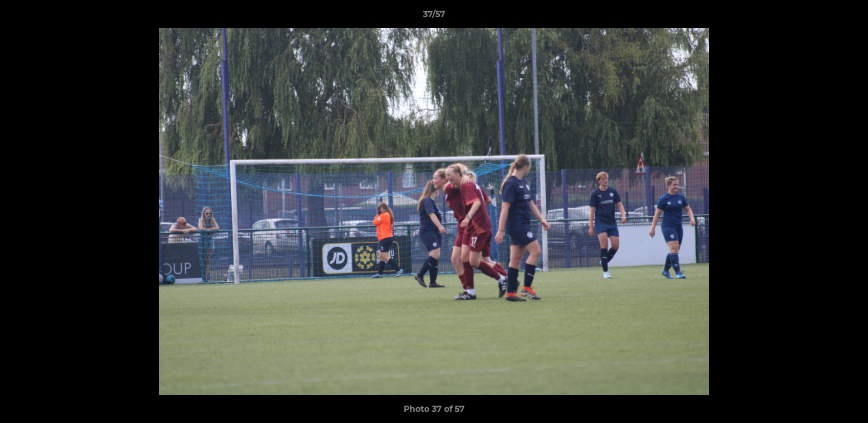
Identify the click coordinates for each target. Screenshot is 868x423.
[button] (847, 17)
